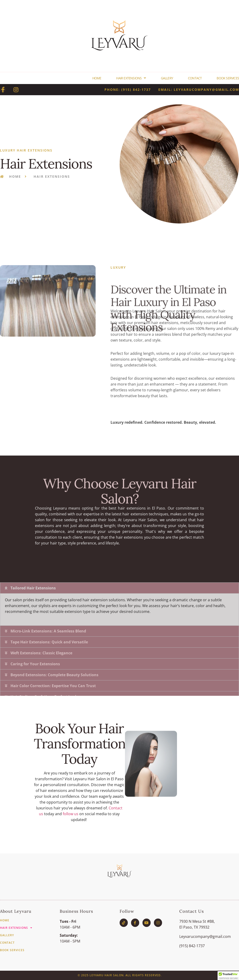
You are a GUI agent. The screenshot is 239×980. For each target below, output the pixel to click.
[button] (119, 658)
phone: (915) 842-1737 (128, 90)
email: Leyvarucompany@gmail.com (199, 90)
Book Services (228, 78)
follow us (71, 814)
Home (97, 78)
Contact (195, 78)
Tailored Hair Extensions (33, 658)
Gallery (167, 78)
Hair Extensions (131, 78)
